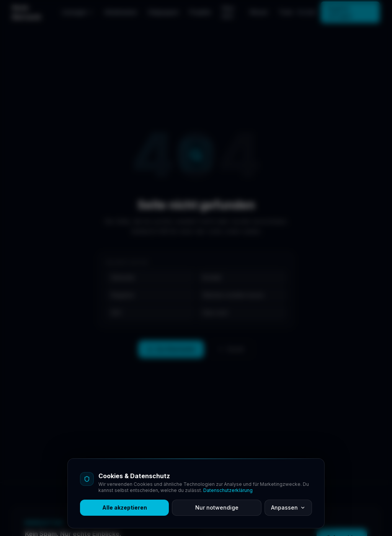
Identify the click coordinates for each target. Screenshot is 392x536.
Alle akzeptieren (125, 507)
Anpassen (288, 507)
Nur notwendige (217, 507)
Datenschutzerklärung (228, 490)
